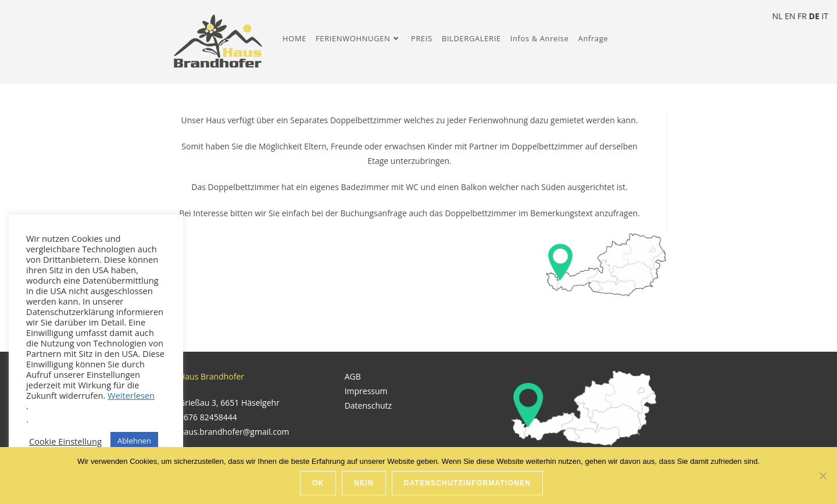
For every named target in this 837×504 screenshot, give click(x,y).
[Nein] (822, 476)
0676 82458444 (208, 417)
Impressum (366, 391)
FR (802, 16)
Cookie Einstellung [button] (65, 441)
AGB (353, 376)
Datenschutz (368, 405)
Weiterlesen (131, 395)
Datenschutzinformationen (467, 483)
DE (814, 16)
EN (790, 16)
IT (825, 16)
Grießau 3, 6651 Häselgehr (229, 403)
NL (778, 16)
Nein (364, 483)
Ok (318, 483)
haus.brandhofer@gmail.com (234, 432)
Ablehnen (134, 441)
